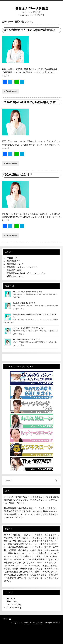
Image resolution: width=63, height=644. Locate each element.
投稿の (12, 602)
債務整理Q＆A (14, 261)
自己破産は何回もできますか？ (24, 303)
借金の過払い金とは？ (18, 175)
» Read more (10, 91)
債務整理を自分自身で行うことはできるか (26, 273)
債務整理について (15, 264)
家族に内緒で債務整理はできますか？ (26, 339)
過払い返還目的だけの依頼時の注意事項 (29, 30)
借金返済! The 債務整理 (31, 8)
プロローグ (12, 258)
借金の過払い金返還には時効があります (30, 102)
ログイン (11, 598)
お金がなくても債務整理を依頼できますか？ (29, 328)
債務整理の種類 (14, 270)
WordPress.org (14, 608)
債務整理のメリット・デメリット (22, 267)
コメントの (14, 605)
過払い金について (15, 276)
